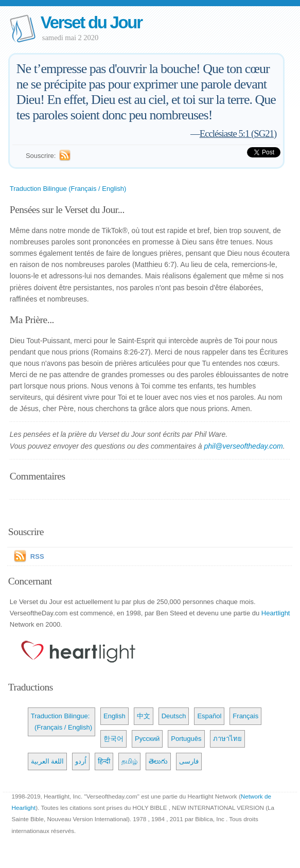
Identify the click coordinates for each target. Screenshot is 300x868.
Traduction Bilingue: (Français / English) (61, 722)
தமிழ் (129, 761)
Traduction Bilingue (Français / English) (68, 189)
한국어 (113, 739)
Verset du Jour (91, 22)
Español (209, 716)
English (114, 716)
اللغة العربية (48, 761)
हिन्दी (104, 761)
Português (186, 739)
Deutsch (174, 716)
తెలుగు (158, 761)
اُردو (81, 761)
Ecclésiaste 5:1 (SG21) (238, 134)
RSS (37, 556)
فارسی (189, 761)
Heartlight (276, 613)
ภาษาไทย (227, 739)
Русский (147, 739)
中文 (144, 716)
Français (245, 716)
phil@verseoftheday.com (244, 446)
